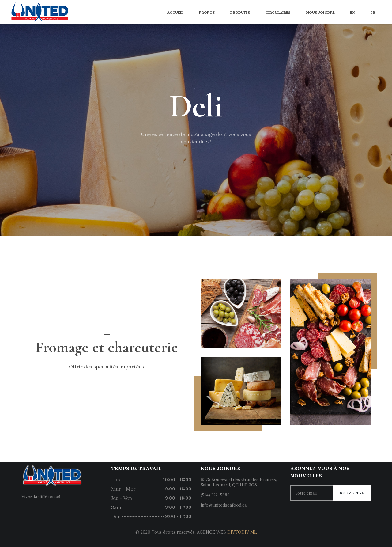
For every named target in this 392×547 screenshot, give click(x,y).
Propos (207, 12)
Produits (240, 12)
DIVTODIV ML (242, 532)
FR (373, 12)
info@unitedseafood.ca (224, 505)
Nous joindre (320, 12)
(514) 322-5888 (215, 495)
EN (353, 12)
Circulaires (278, 12)
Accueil (175, 12)
